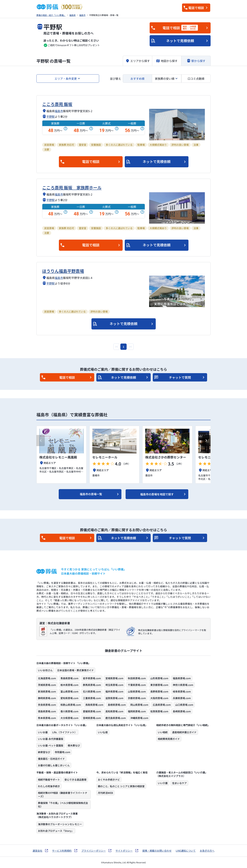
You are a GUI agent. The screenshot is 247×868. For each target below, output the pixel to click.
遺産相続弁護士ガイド (184, 732)
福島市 (82, 15)
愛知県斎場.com (69, 698)
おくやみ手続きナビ (109, 780)
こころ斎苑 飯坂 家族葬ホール (72, 187)
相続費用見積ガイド (169, 739)
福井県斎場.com (114, 691)
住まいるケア (179, 783)
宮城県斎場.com (114, 678)
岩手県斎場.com (92, 678)
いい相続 (163, 732)
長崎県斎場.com (182, 711)
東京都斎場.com (159, 685)
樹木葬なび (74, 745)
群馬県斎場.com (92, 685)
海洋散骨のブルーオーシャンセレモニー (60, 824)
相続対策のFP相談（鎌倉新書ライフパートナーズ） (63, 795)
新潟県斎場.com (47, 691)
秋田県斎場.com (137, 678)
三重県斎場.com (92, 698)
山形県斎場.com (159, 678)
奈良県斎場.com (47, 705)
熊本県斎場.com (47, 718)
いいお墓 (43, 732)
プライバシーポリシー (94, 851)
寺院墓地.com (62, 752)
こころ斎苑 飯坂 (57, 104)
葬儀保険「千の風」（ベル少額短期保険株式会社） (63, 805)
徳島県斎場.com (47, 711)
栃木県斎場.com (69, 685)
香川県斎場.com (69, 711)
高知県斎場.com (114, 711)
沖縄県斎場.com (139, 718)
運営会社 (37, 851)
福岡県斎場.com (137, 711)
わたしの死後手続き (49, 786)
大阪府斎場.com (159, 698)
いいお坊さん (45, 670)
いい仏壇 (103, 732)
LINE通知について (186, 851)
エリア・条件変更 (66, 79)
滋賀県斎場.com (114, 698)
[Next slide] (206, 441)
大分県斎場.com (69, 718)
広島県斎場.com (162, 705)
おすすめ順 (137, 79)
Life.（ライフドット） (65, 732)
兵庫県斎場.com (182, 698)
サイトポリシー (124, 851)
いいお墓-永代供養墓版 (51, 739)
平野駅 (51, 116)
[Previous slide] (41, 441)
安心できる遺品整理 (75, 780)
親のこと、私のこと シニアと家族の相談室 (121, 786)
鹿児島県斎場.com (116, 718)
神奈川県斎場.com (183, 685)
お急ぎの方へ (207, 851)
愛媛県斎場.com (92, 711)
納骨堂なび (44, 752)
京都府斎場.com (137, 698)
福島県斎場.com (182, 678)
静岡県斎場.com (47, 698)
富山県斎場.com (69, 691)
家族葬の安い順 (165, 79)
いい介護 (163, 783)
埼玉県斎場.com (114, 685)
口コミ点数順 (196, 79)
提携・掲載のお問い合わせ (157, 851)
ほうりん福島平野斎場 (63, 271)
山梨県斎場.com (137, 691)
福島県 (72, 15)
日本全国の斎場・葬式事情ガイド (75, 670)
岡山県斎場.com (139, 705)
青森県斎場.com (69, 678)
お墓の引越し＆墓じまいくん (54, 765)
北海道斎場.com (47, 678)
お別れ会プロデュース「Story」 (56, 831)
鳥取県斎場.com (94, 705)
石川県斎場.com (92, 691)
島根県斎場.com (117, 705)
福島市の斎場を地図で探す (157, 494)
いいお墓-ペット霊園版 (51, 745)
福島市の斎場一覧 (91, 494)
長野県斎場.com (159, 691)
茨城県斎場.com (47, 685)
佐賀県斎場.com (159, 711)
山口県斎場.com (184, 705)
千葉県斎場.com (137, 685)
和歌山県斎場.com (71, 705)
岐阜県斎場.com (182, 691)
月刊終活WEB (105, 793)
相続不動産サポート (49, 780)
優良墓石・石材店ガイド (51, 759)
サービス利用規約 (62, 851)
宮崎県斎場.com (92, 718)
